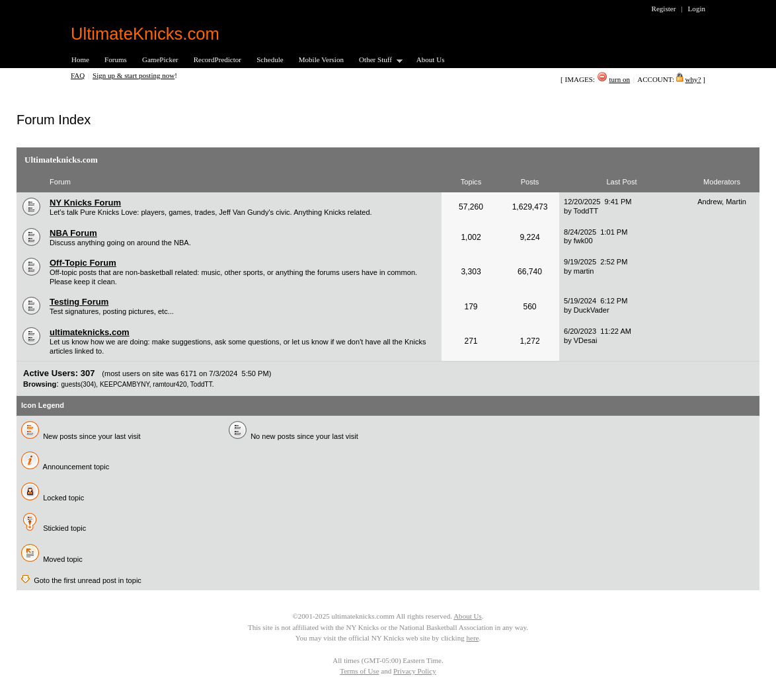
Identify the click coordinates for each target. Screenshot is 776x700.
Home (80, 59)
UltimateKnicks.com (145, 34)
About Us (431, 59)
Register (664, 9)
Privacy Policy (415, 671)
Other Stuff (377, 60)
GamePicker (160, 59)
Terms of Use (359, 671)
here (472, 638)
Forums (116, 59)
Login (697, 9)
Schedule (270, 59)
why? (693, 79)
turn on (619, 79)
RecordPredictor (217, 59)
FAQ (78, 75)
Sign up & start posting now (134, 75)
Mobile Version (321, 59)
